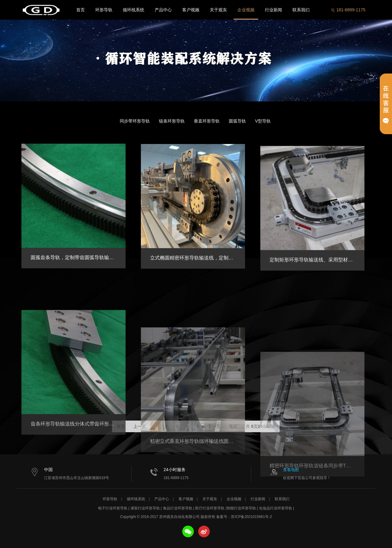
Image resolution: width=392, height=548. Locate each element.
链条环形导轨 (172, 121)
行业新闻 (273, 10)
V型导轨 (263, 121)
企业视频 (246, 10)
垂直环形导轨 (207, 121)
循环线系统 (134, 10)
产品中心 (163, 10)
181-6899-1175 (348, 10)
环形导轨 (104, 10)
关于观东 (218, 10)
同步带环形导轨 (135, 121)
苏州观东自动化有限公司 (41, 10)
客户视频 (191, 10)
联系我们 (301, 10)
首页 (81, 10)
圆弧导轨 (237, 121)
